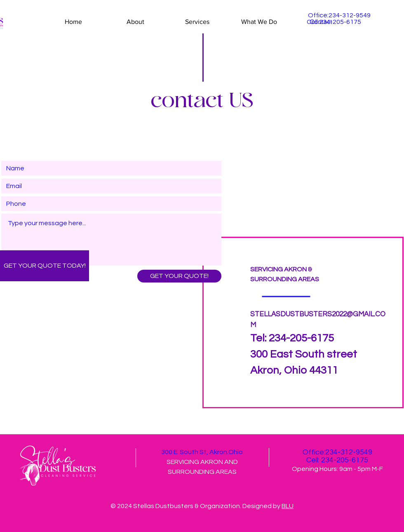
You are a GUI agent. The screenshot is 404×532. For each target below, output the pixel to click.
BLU (288, 506)
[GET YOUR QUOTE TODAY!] (45, 266)
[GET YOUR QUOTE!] (179, 276)
